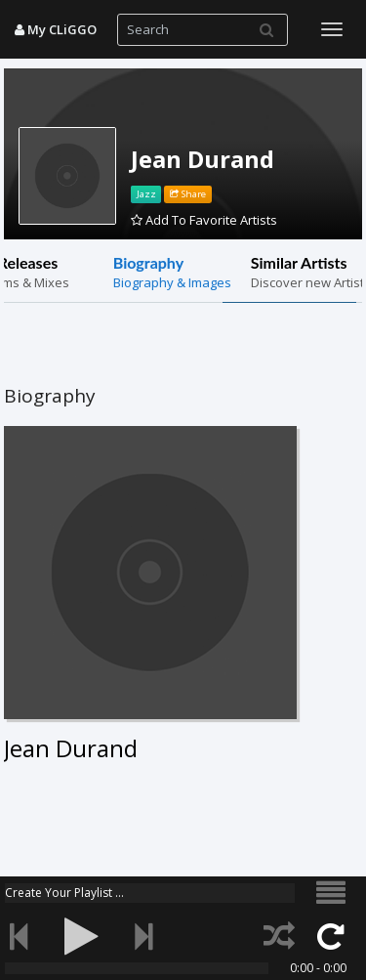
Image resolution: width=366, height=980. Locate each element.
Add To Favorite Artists (204, 220)
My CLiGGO (56, 29)
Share (188, 194)
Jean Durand (203, 159)
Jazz (146, 194)
